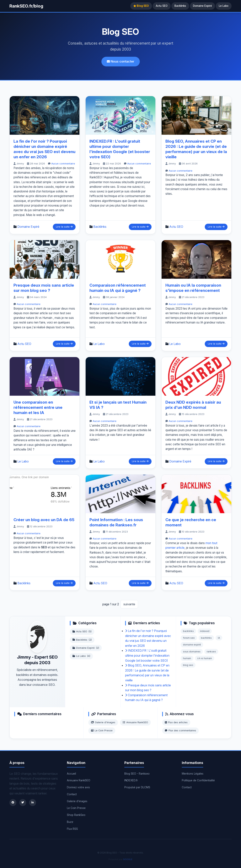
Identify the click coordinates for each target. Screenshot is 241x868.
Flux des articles (176, 722)
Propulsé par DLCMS (137, 787)
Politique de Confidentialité (198, 780)
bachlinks (206, 638)
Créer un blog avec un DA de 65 (44, 520)
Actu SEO (162, 6)
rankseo (211, 652)
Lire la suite (64, 227)
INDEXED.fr (131, 780)
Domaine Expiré (202, 6)
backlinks (188, 631)
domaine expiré (192, 645)
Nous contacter (121, 61)
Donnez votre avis (78, 787)
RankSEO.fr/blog (26, 6)
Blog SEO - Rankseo (137, 774)
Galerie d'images (77, 801)
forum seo (189, 638)
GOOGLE (128, 859)
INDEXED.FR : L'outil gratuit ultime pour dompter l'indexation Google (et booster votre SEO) (147, 655)
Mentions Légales (193, 774)
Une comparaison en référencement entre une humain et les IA (38, 407)
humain (187, 658)
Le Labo (224, 6)
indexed (205, 631)
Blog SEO (141, 6)
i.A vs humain (205, 658)
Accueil (71, 774)
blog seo (188, 665)
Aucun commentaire (63, 164)
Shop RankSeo (76, 815)
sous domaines (192, 652)
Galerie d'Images (103, 722)
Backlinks (180, 6)
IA (219, 638)
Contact (72, 794)
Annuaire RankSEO (135, 722)
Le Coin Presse (102, 730)
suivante (129, 604)
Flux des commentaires (180, 730)
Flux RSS (72, 829)
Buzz (70, 822)
